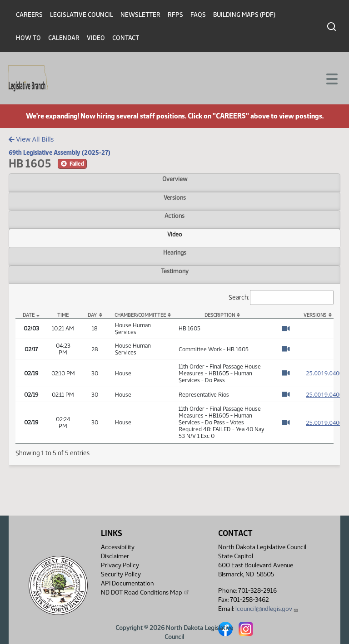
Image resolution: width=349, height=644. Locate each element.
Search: (281, 297)
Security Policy (121, 574)
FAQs (198, 15)
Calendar (64, 38)
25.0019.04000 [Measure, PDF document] (326, 373)
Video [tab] (175, 234)
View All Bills (31, 139)
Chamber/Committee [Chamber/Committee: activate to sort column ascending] (140, 315)
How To (28, 38)
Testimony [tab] (175, 271)
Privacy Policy (120, 565)
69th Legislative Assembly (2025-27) (60, 152)
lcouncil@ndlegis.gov (267, 609)
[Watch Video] (286, 329)
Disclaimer (115, 556)
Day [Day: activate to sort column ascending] (92, 315)
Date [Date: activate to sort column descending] (29, 315)
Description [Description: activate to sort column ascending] (220, 315)
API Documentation (127, 583)
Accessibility (118, 547)
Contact (126, 38)
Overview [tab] (175, 179)
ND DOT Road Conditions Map (145, 592)
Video (96, 38)
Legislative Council (82, 15)
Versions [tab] (175, 197)
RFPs (175, 15)
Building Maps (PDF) (244, 15)
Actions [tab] (174, 216)
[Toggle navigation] (331, 78)
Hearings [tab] (175, 252)
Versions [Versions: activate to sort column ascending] (315, 315)
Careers (29, 15)
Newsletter (140, 15)
